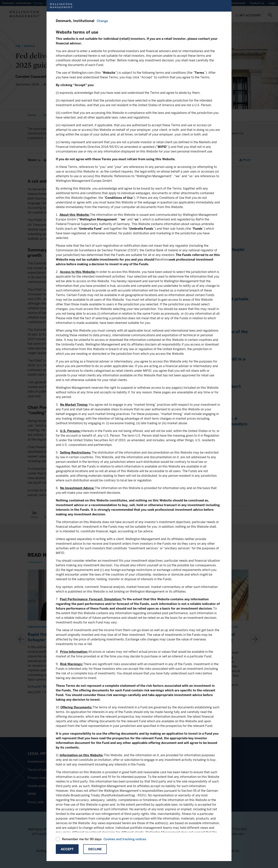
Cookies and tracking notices (125, 839)
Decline (95, 849)
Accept (67, 849)
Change (102, 21)
